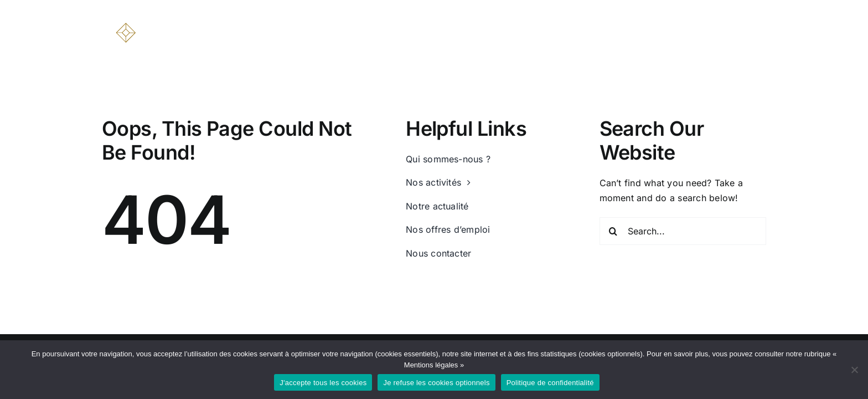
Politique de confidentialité (550, 383)
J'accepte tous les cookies (323, 383)
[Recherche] (613, 231)
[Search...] (683, 231)
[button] (762, 29)
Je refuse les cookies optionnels (436, 383)
